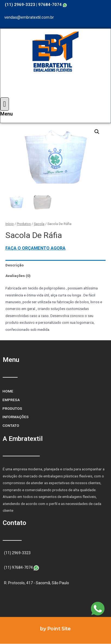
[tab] (56, 265)
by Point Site (56, 629)
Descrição (14, 265)
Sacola (39, 224)
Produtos (24, 224)
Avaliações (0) (18, 276)
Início (10, 224)
